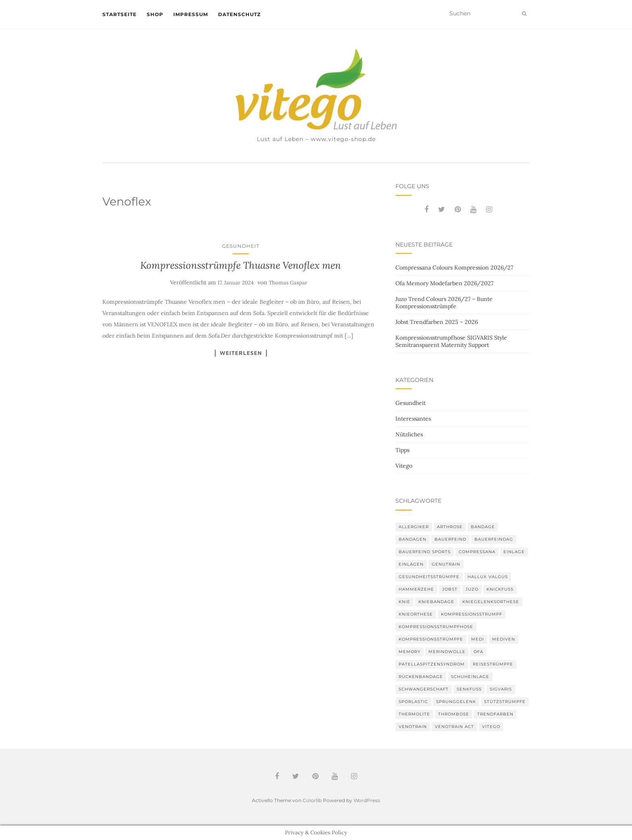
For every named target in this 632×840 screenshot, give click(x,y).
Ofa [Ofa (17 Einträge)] (478, 652)
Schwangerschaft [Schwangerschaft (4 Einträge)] (424, 689)
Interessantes (413, 419)
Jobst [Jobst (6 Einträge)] (450, 589)
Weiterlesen (241, 353)
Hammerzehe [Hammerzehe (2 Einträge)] (416, 589)
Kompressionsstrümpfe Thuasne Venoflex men (241, 265)
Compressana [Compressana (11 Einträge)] (477, 552)
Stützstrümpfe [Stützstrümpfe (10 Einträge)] (505, 702)
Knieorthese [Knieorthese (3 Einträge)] (416, 614)
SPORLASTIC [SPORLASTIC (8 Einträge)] (413, 702)
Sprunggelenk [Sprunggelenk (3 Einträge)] (456, 702)
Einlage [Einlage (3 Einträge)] (514, 552)
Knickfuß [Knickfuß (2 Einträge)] (500, 589)
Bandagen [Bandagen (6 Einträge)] (413, 539)
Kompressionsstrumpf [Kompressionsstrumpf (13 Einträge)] (472, 614)
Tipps (402, 450)
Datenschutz (239, 14)
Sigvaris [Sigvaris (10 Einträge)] (501, 689)
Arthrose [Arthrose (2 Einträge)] (450, 527)
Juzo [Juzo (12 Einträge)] (472, 589)
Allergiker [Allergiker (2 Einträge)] (414, 527)
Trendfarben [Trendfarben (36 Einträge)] (495, 714)
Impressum (191, 14)
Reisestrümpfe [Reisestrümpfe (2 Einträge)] (493, 664)
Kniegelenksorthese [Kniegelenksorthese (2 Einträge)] (491, 602)
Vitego (404, 466)
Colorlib (312, 800)
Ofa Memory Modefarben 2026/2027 (444, 283)
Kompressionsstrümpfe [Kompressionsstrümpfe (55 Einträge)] (431, 639)
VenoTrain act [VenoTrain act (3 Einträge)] (454, 727)
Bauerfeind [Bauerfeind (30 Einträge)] (450, 539)
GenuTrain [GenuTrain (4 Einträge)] (446, 564)
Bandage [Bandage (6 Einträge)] (483, 527)
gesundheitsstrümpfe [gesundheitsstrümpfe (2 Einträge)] (429, 577)
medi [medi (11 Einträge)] (478, 639)
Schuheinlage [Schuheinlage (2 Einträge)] (470, 677)
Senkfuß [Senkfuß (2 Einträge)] (469, 689)
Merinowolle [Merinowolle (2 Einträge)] (447, 652)
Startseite (120, 14)
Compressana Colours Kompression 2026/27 (454, 268)
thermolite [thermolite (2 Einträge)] (414, 714)
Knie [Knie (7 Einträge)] (404, 602)
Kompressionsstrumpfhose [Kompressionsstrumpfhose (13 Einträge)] (436, 627)
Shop (155, 14)
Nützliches (409, 434)
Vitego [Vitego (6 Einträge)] (491, 727)
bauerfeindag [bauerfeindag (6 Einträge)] (494, 539)
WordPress (367, 800)
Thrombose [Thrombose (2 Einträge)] (454, 714)
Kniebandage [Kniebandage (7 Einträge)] (436, 602)
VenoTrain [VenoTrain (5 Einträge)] (413, 727)
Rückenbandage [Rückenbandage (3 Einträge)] (421, 677)
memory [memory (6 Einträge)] (410, 652)
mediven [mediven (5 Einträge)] (504, 639)
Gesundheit (241, 246)
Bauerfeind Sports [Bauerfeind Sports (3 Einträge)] (425, 552)
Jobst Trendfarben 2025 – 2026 (437, 322)
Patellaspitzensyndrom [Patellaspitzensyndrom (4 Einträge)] (432, 664)
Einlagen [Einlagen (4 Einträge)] (411, 564)
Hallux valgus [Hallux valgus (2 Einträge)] (488, 577)
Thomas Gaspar (288, 283)
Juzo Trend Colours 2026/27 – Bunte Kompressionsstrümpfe (444, 303)
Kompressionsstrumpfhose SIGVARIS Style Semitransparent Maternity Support (451, 341)
